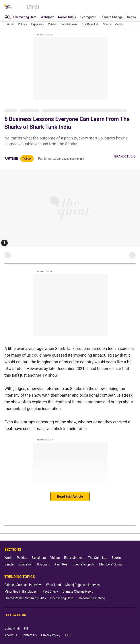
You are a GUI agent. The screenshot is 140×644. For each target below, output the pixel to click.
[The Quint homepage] (8, 7)
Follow (27, 159)
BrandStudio (125, 156)
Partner (11, 159)
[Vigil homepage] (34, 9)
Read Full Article (70, 496)
